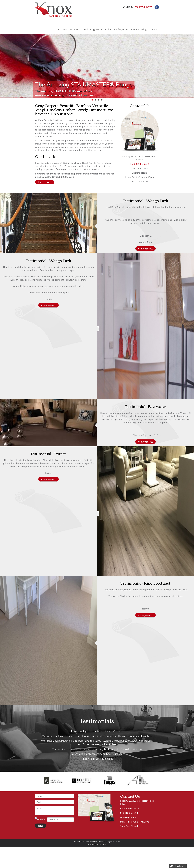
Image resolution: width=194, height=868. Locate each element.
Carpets (63, 30)
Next (156, 745)
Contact (153, 30)
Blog (144, 30)
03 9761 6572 (144, 7)
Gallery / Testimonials (127, 30)
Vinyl (85, 30)
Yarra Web (103, 844)
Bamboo (74, 30)
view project (145, 248)
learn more (45, 182)
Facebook (157, 7)
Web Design (92, 844)
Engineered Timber (101, 30)
